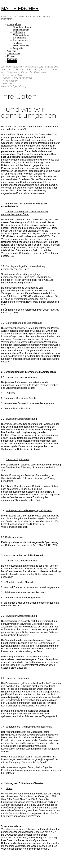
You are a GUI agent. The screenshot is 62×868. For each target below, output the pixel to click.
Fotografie (18, 48)
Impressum (12, 59)
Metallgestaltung (21, 35)
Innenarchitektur (21, 30)
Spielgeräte (18, 43)
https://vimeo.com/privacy (27, 816)
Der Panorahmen (21, 46)
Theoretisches (14, 54)
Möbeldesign (19, 32)
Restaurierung (20, 38)
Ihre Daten (12, 62)
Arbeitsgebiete (14, 24)
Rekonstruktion (20, 40)
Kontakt (11, 56)
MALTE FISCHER (20, 8)
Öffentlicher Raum (22, 27)
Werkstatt (12, 51)
